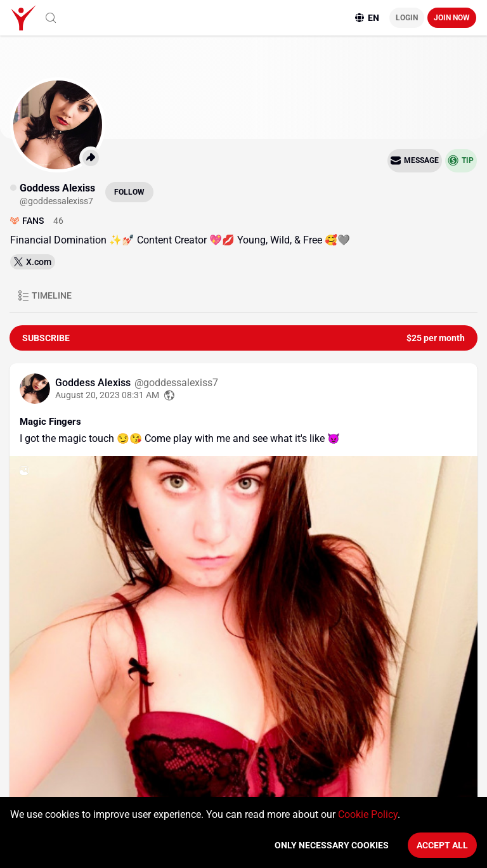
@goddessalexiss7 (176, 379)
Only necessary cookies (332, 845)
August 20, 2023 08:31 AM (107, 392)
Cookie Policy (368, 814)
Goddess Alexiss (94, 379)
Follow (129, 189)
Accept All (442, 845)
